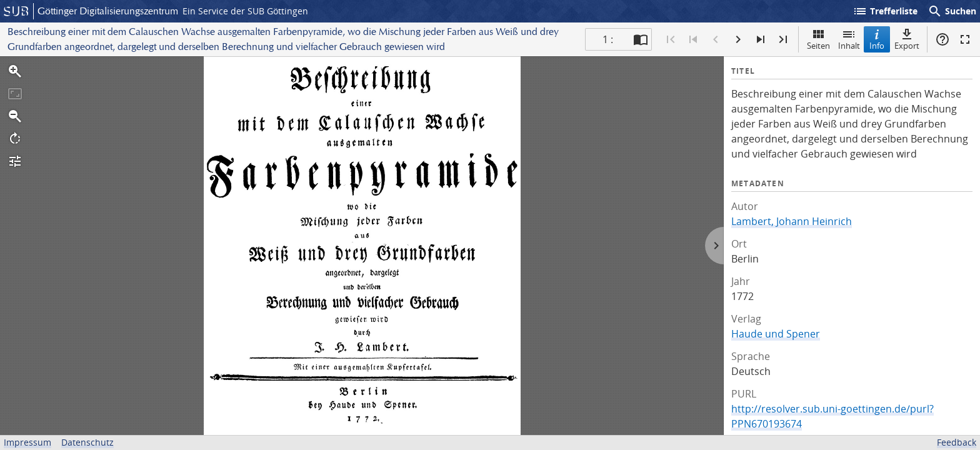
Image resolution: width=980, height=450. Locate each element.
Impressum (27, 442)
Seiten (818, 39)
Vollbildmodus (965, 39)
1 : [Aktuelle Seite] (608, 39)
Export (907, 39)
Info (877, 39)
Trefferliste (885, 11)
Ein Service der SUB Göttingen (245, 11)
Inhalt (849, 39)
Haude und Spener (776, 334)
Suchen (952, 11)
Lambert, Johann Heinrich (792, 221)
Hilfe (942, 39)
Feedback (957, 442)
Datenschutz (87, 442)
